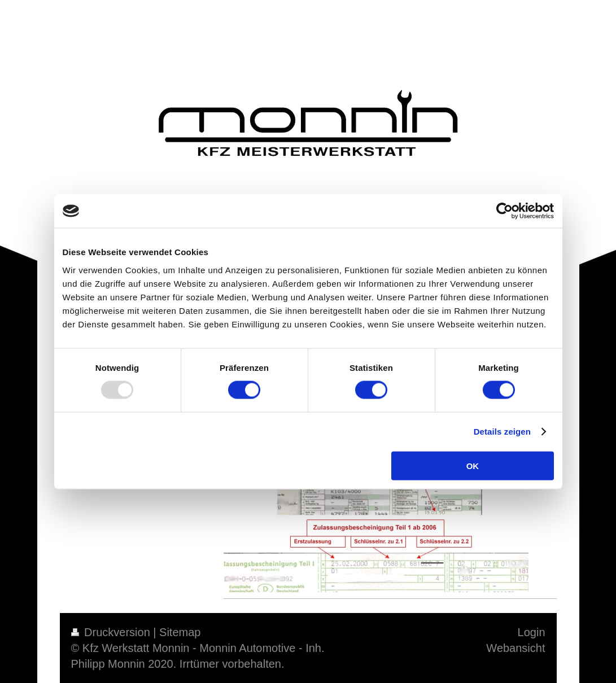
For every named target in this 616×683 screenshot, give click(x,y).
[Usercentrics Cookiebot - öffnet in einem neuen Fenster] (504, 211)
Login (532, 632)
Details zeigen (502, 432)
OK (473, 465)
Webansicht (515, 648)
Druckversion (112, 632)
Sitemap (180, 632)
